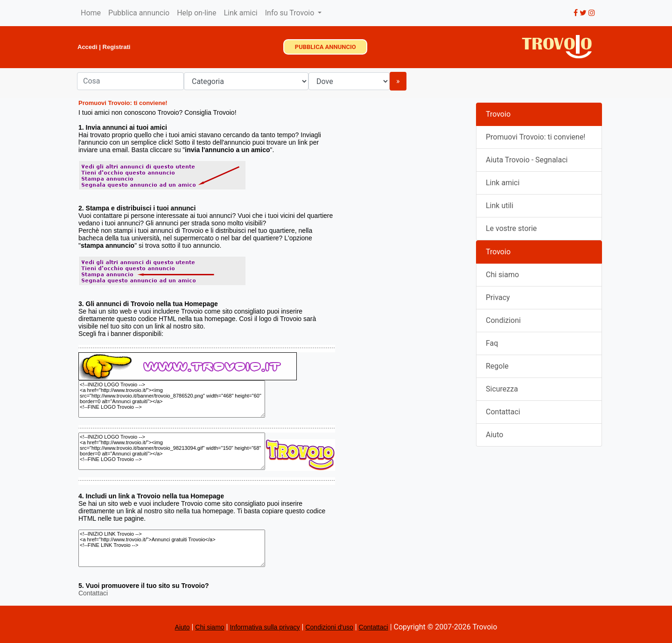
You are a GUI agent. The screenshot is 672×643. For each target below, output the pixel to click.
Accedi (87, 47)
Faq (492, 343)
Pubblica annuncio (139, 13)
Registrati (117, 47)
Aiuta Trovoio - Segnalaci (527, 160)
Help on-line (196, 13)
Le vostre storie (511, 228)
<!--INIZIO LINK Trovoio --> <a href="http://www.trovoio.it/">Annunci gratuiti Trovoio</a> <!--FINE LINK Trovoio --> (172, 548)
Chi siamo (502, 275)
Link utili (500, 206)
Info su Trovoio (291, 13)
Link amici (240, 13)
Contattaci (93, 593)
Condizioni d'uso (329, 627)
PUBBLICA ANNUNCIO (325, 47)
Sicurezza (502, 389)
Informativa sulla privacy (265, 627)
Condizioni (503, 320)
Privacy (498, 297)
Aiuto (494, 435)
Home (91, 13)
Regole (497, 366)
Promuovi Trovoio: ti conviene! (536, 137)
